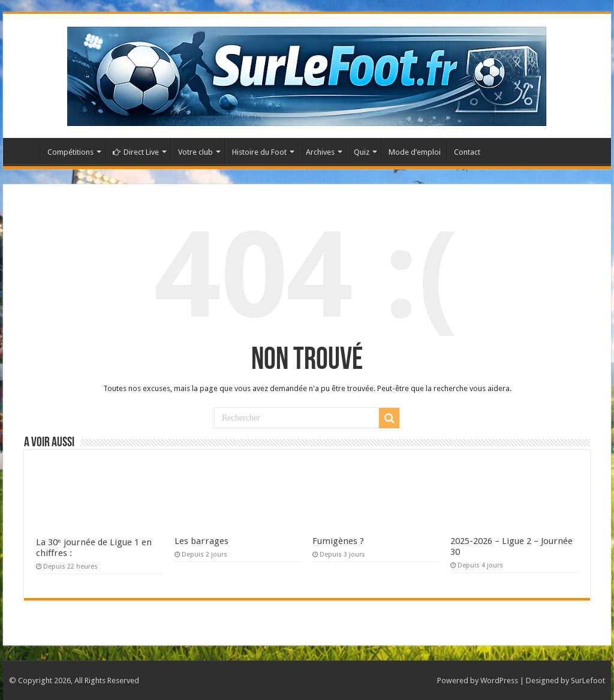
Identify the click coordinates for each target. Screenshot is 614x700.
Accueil (25, 151)
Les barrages (201, 541)
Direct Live (136, 152)
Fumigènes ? (338, 541)
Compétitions (70, 152)
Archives (320, 152)
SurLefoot (588, 681)
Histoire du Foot (259, 152)
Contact (467, 152)
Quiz (362, 152)
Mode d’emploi (415, 152)
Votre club (195, 152)
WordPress (499, 681)
